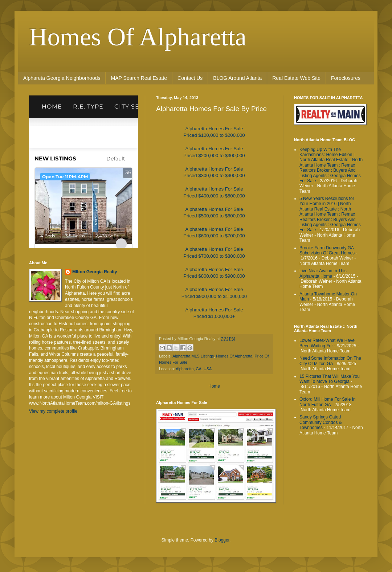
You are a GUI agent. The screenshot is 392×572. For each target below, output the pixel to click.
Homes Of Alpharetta (138, 37)
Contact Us (190, 78)
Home (214, 386)
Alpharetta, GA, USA (194, 369)
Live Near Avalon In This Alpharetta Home (323, 273)
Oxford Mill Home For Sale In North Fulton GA (328, 402)
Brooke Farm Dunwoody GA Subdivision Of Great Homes (327, 250)
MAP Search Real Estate (139, 78)
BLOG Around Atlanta (237, 78)
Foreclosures (346, 78)
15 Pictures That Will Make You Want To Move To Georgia (330, 379)
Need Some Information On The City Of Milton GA (330, 361)
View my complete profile (53, 411)
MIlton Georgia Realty (95, 272)
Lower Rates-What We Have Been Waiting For (327, 343)
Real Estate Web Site (296, 78)
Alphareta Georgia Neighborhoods (62, 78)
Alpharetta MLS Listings (193, 356)
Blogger (222, 540)
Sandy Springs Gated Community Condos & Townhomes (321, 422)
